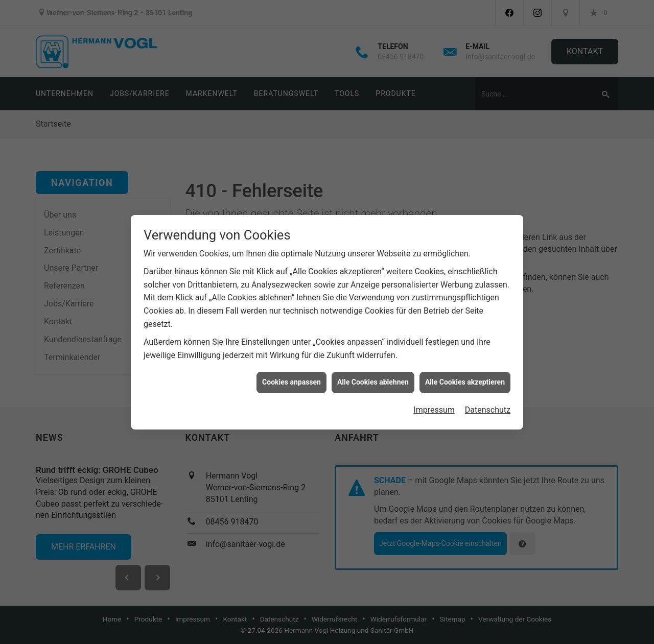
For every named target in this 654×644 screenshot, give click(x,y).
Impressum (434, 406)
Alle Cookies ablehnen (373, 378)
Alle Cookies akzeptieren (465, 378)
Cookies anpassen (291, 378)
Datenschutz (488, 406)
